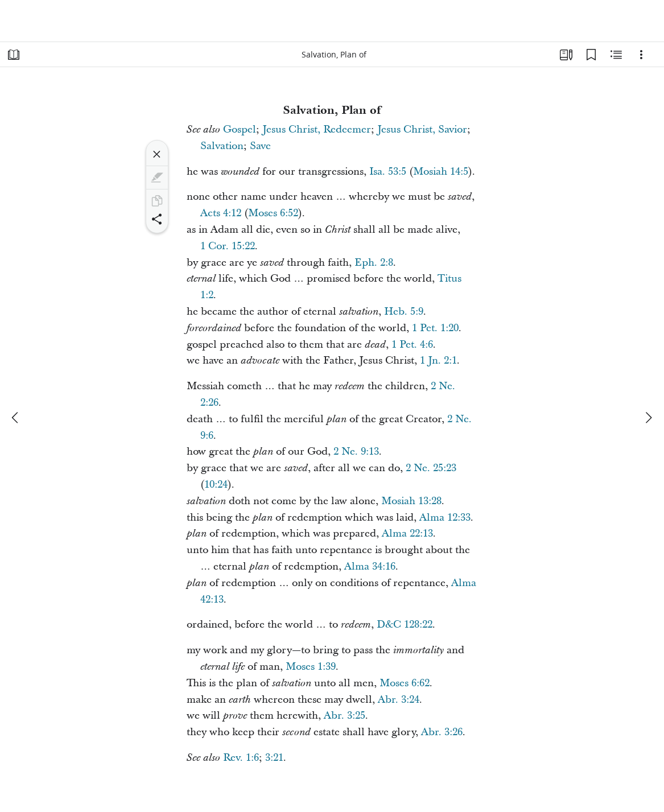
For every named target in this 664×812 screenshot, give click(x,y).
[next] (648, 418)
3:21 (274, 758)
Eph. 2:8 (374, 263)
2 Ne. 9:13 (356, 452)
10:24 (216, 485)
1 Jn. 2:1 (438, 360)
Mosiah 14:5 (441, 172)
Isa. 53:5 (388, 172)
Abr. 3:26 (442, 732)
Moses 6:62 (405, 683)
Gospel (240, 129)
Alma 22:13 (407, 533)
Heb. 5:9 (404, 312)
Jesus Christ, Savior (422, 129)
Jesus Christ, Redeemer (317, 129)
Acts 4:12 (221, 213)
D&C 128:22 (405, 625)
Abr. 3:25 (345, 716)
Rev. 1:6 (241, 758)
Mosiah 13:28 (411, 501)
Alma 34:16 (370, 566)
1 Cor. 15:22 (228, 246)
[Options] (641, 55)
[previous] (16, 418)
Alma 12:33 (445, 518)
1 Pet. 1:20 (435, 328)
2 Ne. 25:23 (431, 468)
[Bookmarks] (591, 55)
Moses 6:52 (273, 213)
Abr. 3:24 (399, 700)
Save (260, 146)
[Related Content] (616, 55)
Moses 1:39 (311, 667)
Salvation (222, 146)
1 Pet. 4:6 (412, 345)
